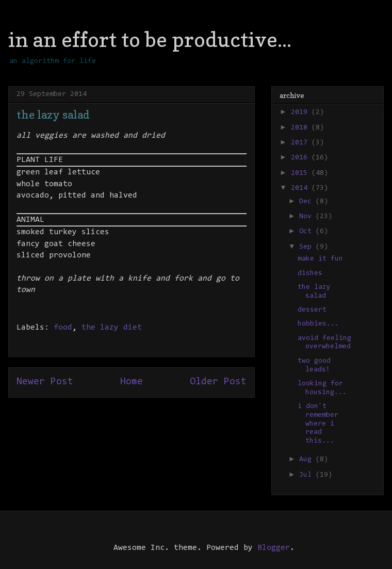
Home (132, 382)
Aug (307, 460)
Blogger (274, 548)
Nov (307, 217)
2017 (301, 143)
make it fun (320, 259)
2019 (301, 112)
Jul (307, 475)
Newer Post (45, 382)
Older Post (218, 382)
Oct (307, 232)
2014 (301, 188)
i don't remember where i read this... (318, 424)
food (63, 328)
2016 (301, 158)
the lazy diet (112, 328)
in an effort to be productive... (150, 39)
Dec (307, 202)
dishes (310, 273)
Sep (307, 247)
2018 (301, 128)
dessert (312, 310)
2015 (301, 173)
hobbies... (318, 324)
